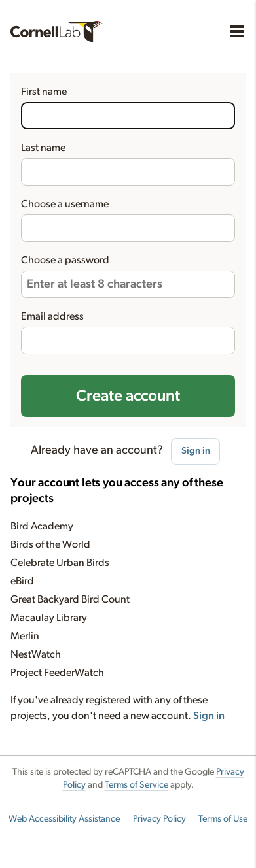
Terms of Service (137, 785)
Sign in (196, 451)
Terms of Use (223, 819)
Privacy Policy (159, 819)
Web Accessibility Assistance (64, 819)
